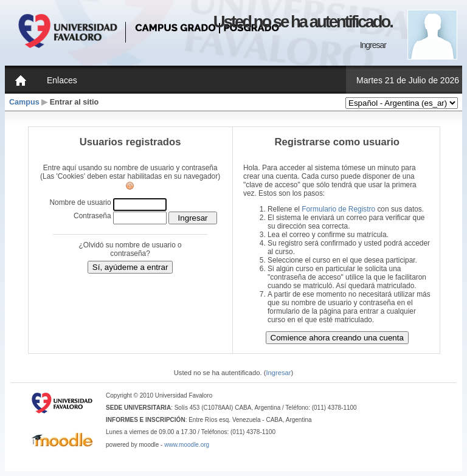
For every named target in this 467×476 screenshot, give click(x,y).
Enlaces (62, 80)
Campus (24, 102)
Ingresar (373, 45)
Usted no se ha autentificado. (303, 22)
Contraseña (92, 216)
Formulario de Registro (338, 209)
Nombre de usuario (80, 202)
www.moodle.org (187, 445)
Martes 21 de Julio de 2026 (408, 80)
